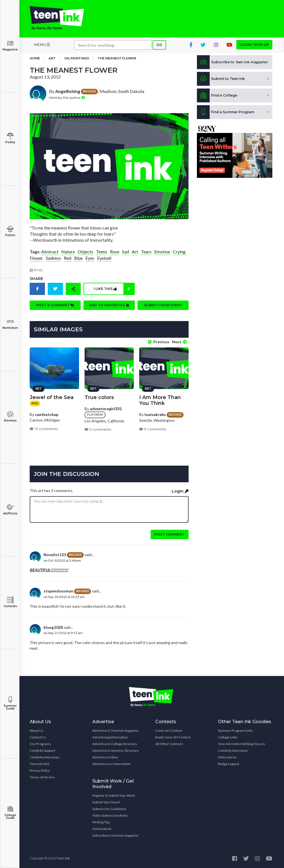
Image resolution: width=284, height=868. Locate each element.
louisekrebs (155, 414)
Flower (36, 258)
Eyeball (104, 258)
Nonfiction (10, 324)
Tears (146, 252)
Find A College (217, 95)
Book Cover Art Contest (173, 737)
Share (36, 279)
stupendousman (58, 591)
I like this (114, 289)
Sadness (53, 258)
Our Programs (40, 744)
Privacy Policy (40, 770)
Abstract (50, 252)
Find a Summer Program (225, 112)
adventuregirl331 (106, 409)
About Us (36, 731)
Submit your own (163, 305)
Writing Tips (101, 822)
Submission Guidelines (109, 809)
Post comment (170, 534)
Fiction (10, 231)
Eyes (90, 258)
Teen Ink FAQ (40, 764)
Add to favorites (109, 305)
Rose (115, 252)
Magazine (10, 46)
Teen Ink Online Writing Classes (242, 744)
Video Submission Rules (110, 815)
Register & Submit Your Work (114, 795)
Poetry (10, 138)
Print (36, 270)
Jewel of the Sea (52, 397)
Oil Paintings (77, 58)
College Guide (10, 813)
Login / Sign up (254, 45)
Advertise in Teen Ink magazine (115, 731)
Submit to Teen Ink (221, 79)
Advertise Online (105, 757)
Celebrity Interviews (45, 757)
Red (68, 258)
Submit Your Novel (106, 802)
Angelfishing (68, 91)
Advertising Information (110, 737)
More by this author (67, 98)
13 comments (44, 429)
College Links (228, 737)
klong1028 (53, 627)
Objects (85, 252)
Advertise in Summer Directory (116, 750)
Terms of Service (42, 777)
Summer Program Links (235, 731)
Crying (179, 252)
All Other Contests (169, 744)
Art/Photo (10, 510)
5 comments (98, 429)
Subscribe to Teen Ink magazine (115, 835)
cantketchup (47, 414)
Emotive (162, 252)
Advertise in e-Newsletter (112, 764)
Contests (10, 602)
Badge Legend (229, 764)
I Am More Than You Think (160, 400)
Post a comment (55, 305)
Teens (102, 252)
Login (180, 491)
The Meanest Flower (117, 58)
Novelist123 (55, 555)
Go (159, 45)
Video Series (227, 757)
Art (52, 58)
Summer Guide (10, 703)
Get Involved (102, 829)
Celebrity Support (42, 750)
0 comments (153, 429)
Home (35, 58)
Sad (125, 252)
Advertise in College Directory (115, 744)
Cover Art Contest (169, 731)
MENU (42, 45)
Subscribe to (232, 62)
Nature (68, 252)
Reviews (10, 417)
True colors (99, 397)
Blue (78, 258)
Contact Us (38, 737)
